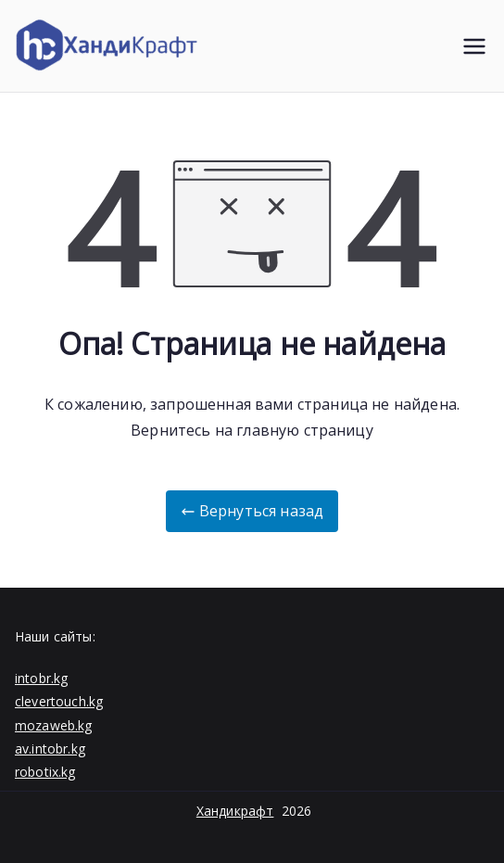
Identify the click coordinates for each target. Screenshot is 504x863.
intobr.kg (41, 678)
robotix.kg (45, 772)
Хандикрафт (235, 811)
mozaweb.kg (54, 725)
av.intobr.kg (50, 749)
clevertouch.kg (59, 701)
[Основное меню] (474, 46)
